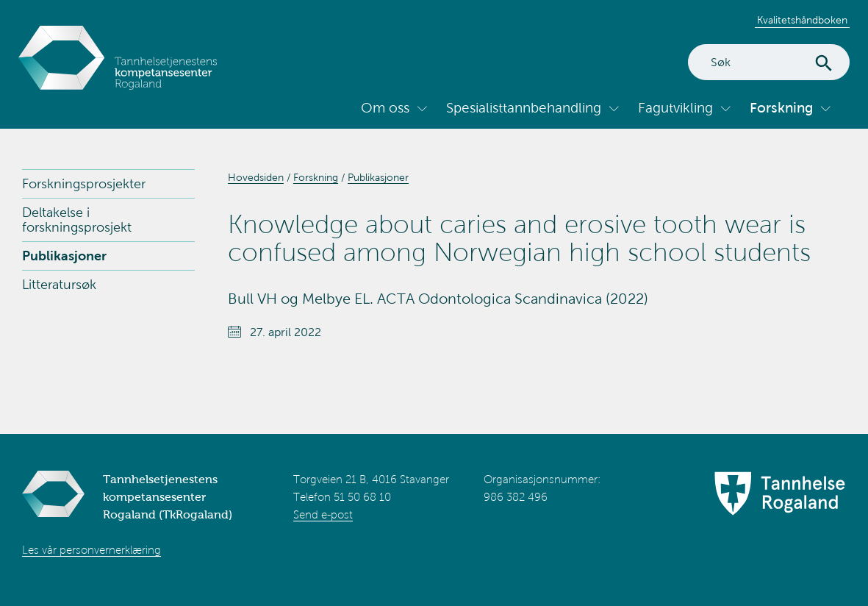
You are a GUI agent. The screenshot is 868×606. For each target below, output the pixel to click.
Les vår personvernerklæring (92, 550)
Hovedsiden (256, 178)
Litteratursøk (59, 285)
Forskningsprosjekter (84, 184)
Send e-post (323, 515)
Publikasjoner (64, 256)
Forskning (781, 108)
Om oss (385, 108)
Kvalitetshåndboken (802, 20)
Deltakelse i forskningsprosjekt (77, 220)
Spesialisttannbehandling (524, 108)
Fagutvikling (675, 108)
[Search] (769, 62)
